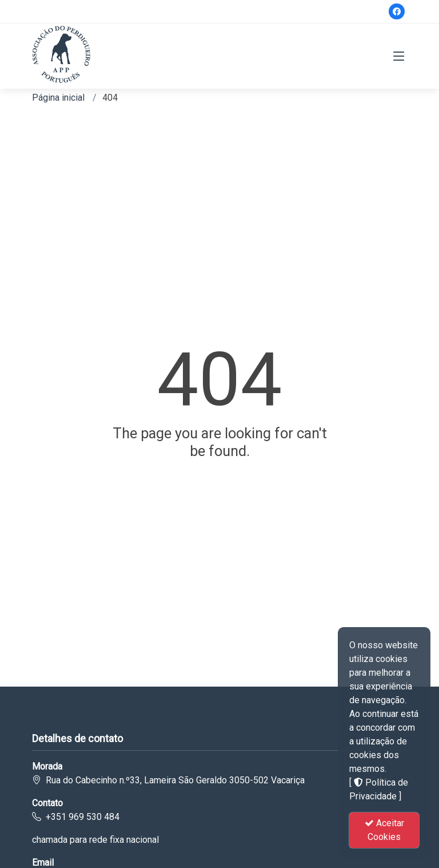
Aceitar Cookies (384, 830)
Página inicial (58, 98)
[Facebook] (397, 11)
